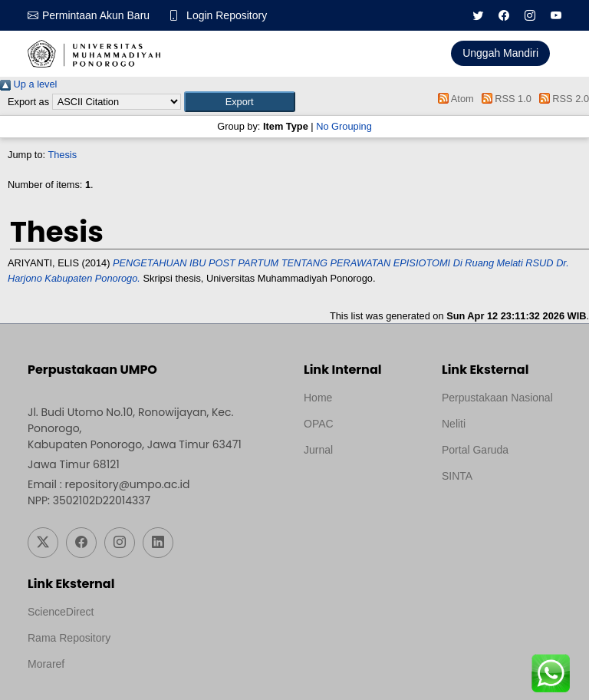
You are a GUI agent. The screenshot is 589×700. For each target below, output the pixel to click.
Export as (28, 102)
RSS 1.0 (504, 99)
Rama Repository (69, 638)
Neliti (454, 424)
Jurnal (318, 450)
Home (318, 398)
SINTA (457, 476)
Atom (454, 99)
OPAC (319, 424)
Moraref (46, 664)
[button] (240, 102)
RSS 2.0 (561, 99)
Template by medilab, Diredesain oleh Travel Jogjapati (357, 487)
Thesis (62, 155)
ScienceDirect (61, 612)
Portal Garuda (475, 450)
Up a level (28, 84)
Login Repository (227, 15)
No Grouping (344, 126)
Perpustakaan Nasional (497, 398)
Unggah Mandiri (500, 53)
